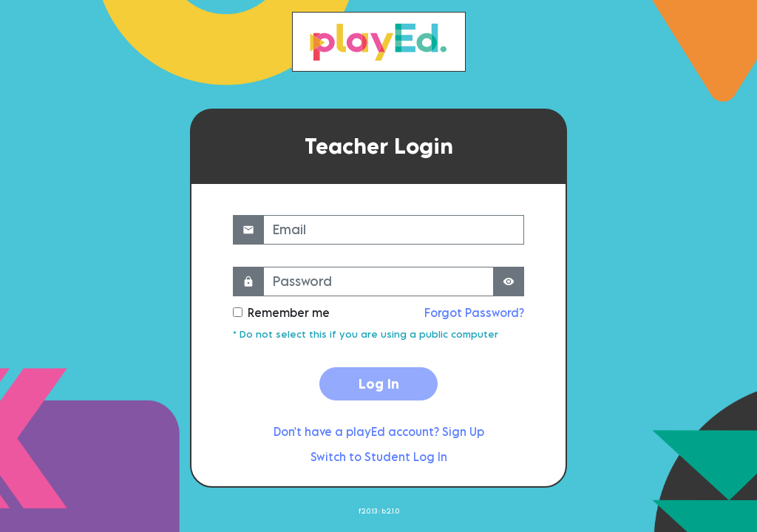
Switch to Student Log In (379, 457)
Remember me (289, 313)
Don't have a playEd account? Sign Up (379, 432)
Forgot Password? (474, 313)
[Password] (378, 282)
